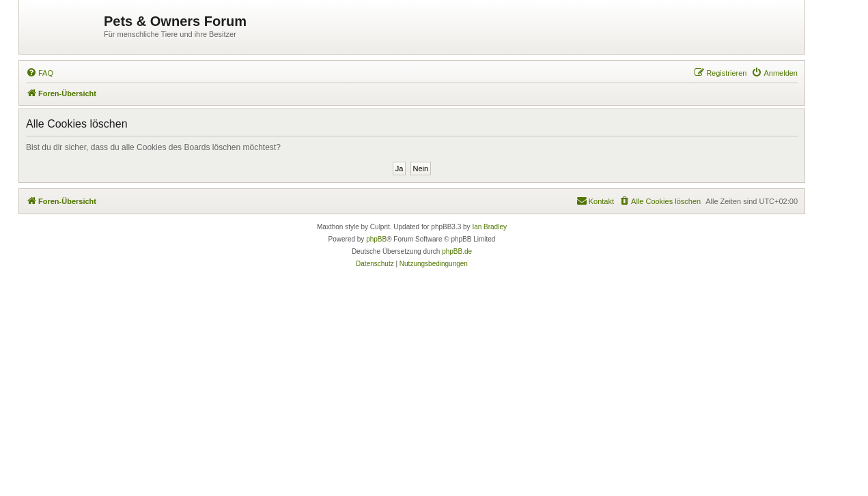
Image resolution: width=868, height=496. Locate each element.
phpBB (376, 239)
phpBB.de (457, 251)
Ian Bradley (489, 227)
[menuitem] (40, 73)
